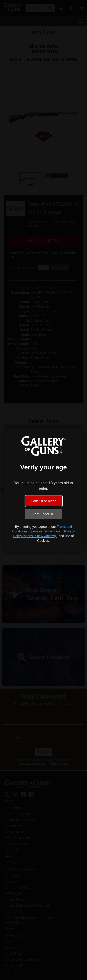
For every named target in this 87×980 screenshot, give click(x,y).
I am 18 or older (43, 501)
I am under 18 (43, 514)
